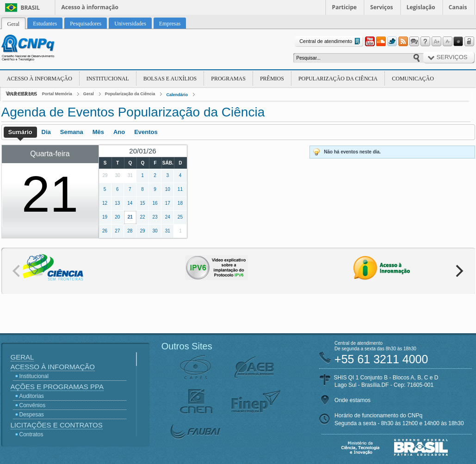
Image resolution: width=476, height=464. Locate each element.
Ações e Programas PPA (57, 387)
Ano (119, 132)
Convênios (33, 405)
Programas (228, 79)
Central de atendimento (331, 41)
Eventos (146, 132)
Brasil (31, 8)
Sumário (20, 132)
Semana (72, 132)
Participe (345, 7)
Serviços (381, 7)
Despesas (32, 415)
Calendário (177, 95)
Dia (46, 132)
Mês (98, 132)
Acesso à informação (90, 7)
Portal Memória (57, 94)
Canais (458, 7)
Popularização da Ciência (338, 79)
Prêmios (272, 79)
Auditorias (32, 396)
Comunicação (413, 79)
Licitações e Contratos (57, 425)
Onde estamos (352, 400)
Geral (89, 94)
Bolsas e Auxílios (170, 79)
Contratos (31, 434)
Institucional (108, 79)
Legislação (421, 7)
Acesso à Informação (40, 79)
